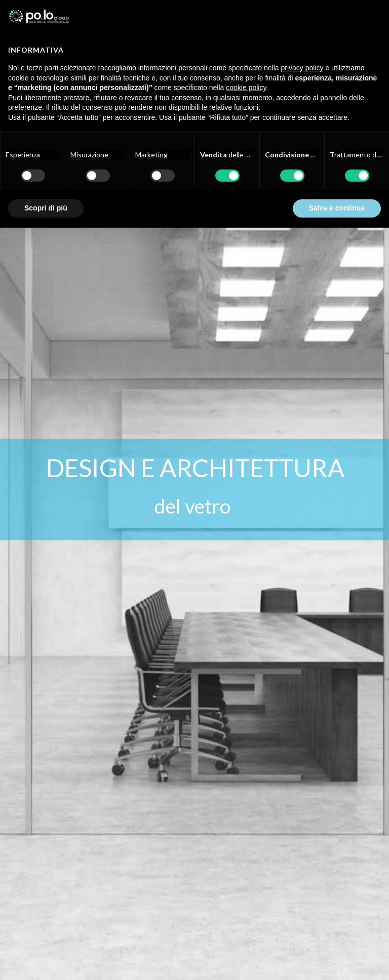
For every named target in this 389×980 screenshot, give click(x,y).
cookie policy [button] (246, 88)
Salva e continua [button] (337, 208)
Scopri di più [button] (46, 208)
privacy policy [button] (302, 68)
